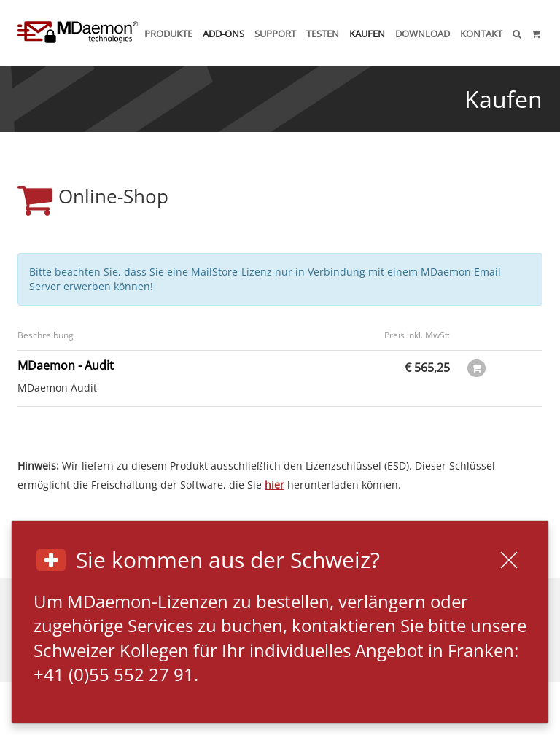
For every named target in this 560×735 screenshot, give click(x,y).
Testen (323, 34)
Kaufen (367, 34)
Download (423, 34)
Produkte (168, 34)
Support (275, 34)
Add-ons (223, 34)
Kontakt (481, 34)
